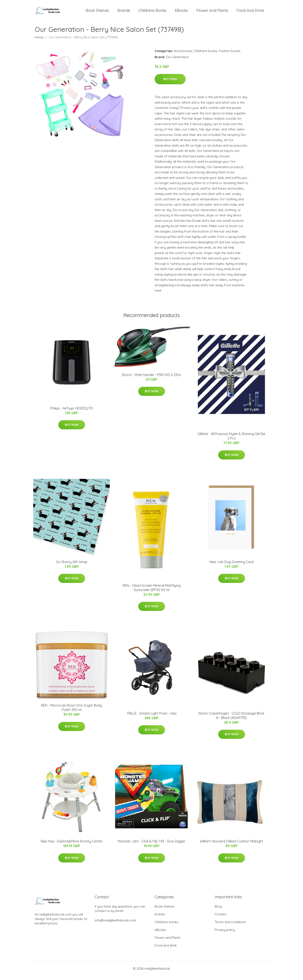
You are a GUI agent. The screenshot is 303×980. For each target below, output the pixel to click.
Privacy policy (225, 934)
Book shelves (97, 13)
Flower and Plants (212, 13)
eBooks (181, 13)
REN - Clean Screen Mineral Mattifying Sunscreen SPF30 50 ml (152, 592)
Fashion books (230, 55)
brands (124, 13)
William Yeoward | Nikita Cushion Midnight (232, 845)
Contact (220, 918)
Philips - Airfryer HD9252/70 (72, 412)
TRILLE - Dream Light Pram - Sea (151, 718)
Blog (218, 911)
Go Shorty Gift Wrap (72, 566)
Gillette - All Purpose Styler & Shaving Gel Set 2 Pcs (232, 440)
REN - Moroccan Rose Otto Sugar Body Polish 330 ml (72, 712)
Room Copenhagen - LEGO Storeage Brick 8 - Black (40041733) (231, 720)
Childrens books (152, 13)
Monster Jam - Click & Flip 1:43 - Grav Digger (152, 845)
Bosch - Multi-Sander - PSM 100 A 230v (152, 379)
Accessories (183, 55)
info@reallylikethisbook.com (115, 924)
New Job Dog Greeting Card (232, 566)
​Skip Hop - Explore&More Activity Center (72, 845)
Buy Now (170, 83)
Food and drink (250, 13)
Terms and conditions (230, 926)
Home (39, 41)
